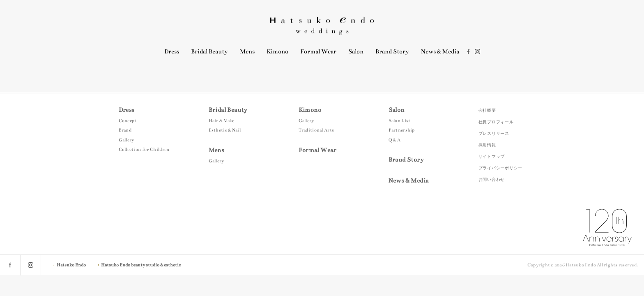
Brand (125, 130)
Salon (356, 51)
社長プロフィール (496, 122)
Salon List (400, 121)
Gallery (126, 140)
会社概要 (487, 110)
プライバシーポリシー (501, 168)
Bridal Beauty (209, 51)
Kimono (277, 51)
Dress (172, 51)
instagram (477, 52)
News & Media (440, 51)
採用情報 (487, 145)
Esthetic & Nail (225, 130)
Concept (128, 121)
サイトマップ (492, 156)
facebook (468, 52)
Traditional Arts (316, 130)
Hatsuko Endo (322, 26)
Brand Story (392, 51)
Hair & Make (222, 121)
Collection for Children (144, 149)
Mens (247, 51)
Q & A (395, 140)
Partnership (402, 130)
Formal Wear (318, 51)
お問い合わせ (492, 179)
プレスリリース (494, 133)
